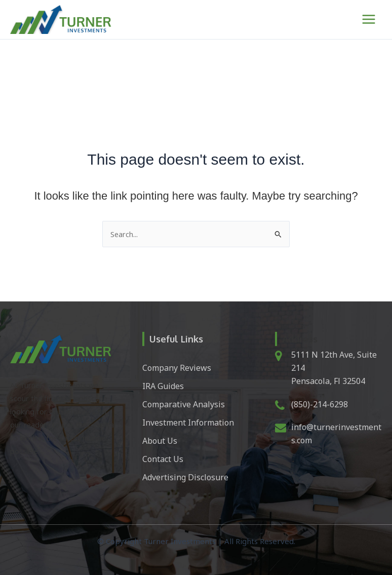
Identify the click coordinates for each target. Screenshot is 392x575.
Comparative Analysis (184, 404)
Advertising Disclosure (185, 477)
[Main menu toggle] (369, 19)
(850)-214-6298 (320, 404)
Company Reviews (177, 368)
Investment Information (188, 423)
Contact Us (163, 459)
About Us (160, 441)
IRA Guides (163, 386)
